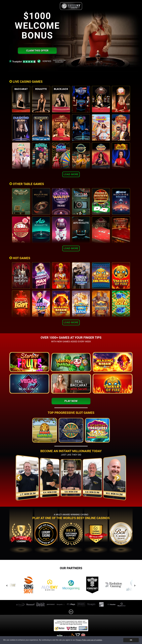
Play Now (71, 401)
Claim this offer (37, 51)
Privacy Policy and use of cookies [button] (89, 640)
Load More (71, 174)
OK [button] (131, 640)
